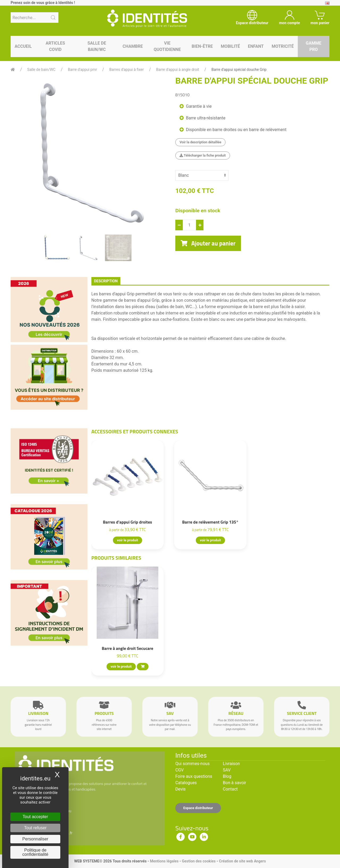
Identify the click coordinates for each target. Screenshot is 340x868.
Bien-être (202, 46)
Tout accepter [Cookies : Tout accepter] (35, 817)
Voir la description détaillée (200, 142)
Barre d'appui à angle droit (178, 70)
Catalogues (186, 783)
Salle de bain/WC (97, 46)
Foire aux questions (194, 776)
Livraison (231, 764)
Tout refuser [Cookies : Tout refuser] (35, 828)
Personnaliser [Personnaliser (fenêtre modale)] (35, 839)
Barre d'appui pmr (82, 70)
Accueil (23, 46)
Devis (180, 789)
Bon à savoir (234, 783)
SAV (227, 770)
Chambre (133, 46)
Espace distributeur (198, 808)
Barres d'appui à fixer (127, 70)
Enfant (256, 46)
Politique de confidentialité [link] (35, 852)
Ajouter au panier (208, 243)
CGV (180, 770)
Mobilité (230, 46)
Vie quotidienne (167, 46)
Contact (230, 789)
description (106, 281)
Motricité (283, 46)
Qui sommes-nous (192, 764)
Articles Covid (55, 46)
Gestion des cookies (199, 861)
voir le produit (127, 540)
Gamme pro (314, 46)
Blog (227, 776)
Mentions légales (164, 861)
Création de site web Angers (242, 861)
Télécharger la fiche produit (203, 155)
